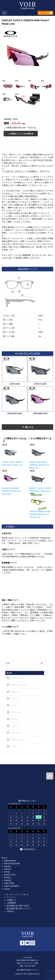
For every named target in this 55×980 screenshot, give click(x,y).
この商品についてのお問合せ (21, 134)
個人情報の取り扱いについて (19, 908)
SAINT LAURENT (18, 740)
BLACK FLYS (16, 712)
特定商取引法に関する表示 (18, 906)
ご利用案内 (11, 903)
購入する (28, 427)
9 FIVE (14, 706)
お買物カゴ (11, 900)
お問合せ (10, 911)
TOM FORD (16, 733)
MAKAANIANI (17, 678)
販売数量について (9, 563)
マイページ (11, 897)
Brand (9, 673)
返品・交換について (10, 600)
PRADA (14, 719)
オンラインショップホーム (18, 894)
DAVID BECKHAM (19, 685)
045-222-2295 (30, 966)
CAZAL (14, 747)
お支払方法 (6, 533)
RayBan (14, 692)
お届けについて (8, 549)
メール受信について (10, 627)
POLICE (14, 699)
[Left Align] (42, 663)
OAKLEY (15, 726)
